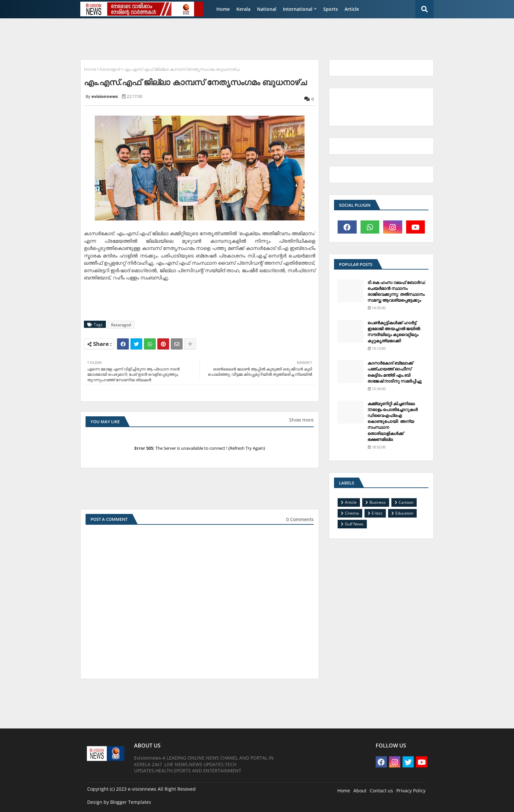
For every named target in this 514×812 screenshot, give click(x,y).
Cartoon (406, 502)
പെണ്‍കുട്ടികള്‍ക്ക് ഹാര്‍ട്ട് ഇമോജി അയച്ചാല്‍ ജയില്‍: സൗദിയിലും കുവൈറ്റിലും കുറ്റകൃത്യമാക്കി (394, 332)
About (360, 791)
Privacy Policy (411, 791)
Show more (301, 420)
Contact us (381, 791)
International (298, 9)
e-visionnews (142, 789)
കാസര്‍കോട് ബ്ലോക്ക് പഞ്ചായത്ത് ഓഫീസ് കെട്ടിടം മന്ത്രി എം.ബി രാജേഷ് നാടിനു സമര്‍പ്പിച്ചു (395, 372)
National (267, 9)
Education (404, 513)
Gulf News (354, 524)
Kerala (243, 9)
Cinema (352, 513)
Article (352, 9)
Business (378, 502)
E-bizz (377, 513)
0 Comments (300, 519)
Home (223, 9)
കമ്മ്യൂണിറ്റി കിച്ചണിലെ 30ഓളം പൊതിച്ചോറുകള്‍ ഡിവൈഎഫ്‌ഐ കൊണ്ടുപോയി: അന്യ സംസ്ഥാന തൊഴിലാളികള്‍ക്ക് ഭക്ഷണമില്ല (393, 421)
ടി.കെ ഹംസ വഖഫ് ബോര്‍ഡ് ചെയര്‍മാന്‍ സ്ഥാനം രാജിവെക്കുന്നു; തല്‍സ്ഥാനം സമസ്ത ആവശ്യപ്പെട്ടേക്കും (396, 291)
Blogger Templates (131, 802)
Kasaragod (110, 69)
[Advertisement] (236, 38)
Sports (331, 9)
